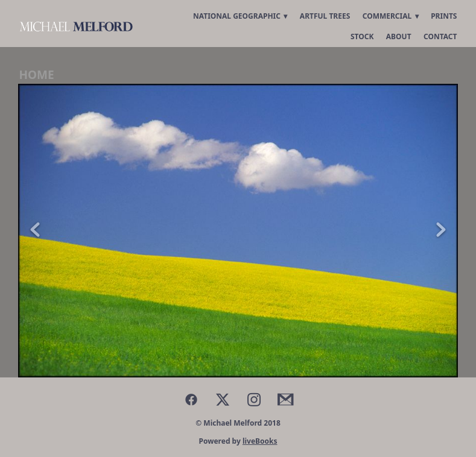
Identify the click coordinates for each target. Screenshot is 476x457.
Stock (362, 36)
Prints (444, 16)
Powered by (238, 441)
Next (441, 231)
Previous (35, 231)
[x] (223, 399)
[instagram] (254, 399)
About (399, 36)
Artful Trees (325, 16)
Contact (440, 36)
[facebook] (191, 399)
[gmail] (285, 399)
